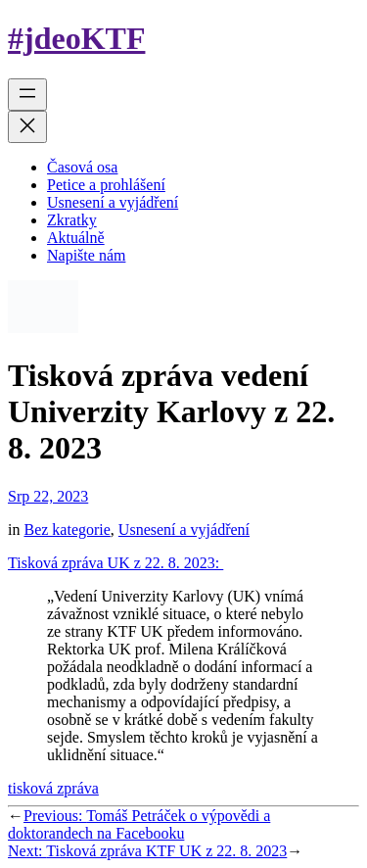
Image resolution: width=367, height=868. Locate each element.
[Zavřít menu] (27, 127)
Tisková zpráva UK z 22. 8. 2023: (115, 563)
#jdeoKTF (76, 38)
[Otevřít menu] (27, 95)
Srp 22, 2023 (48, 496)
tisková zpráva (53, 788)
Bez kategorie (67, 530)
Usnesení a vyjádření (184, 530)
